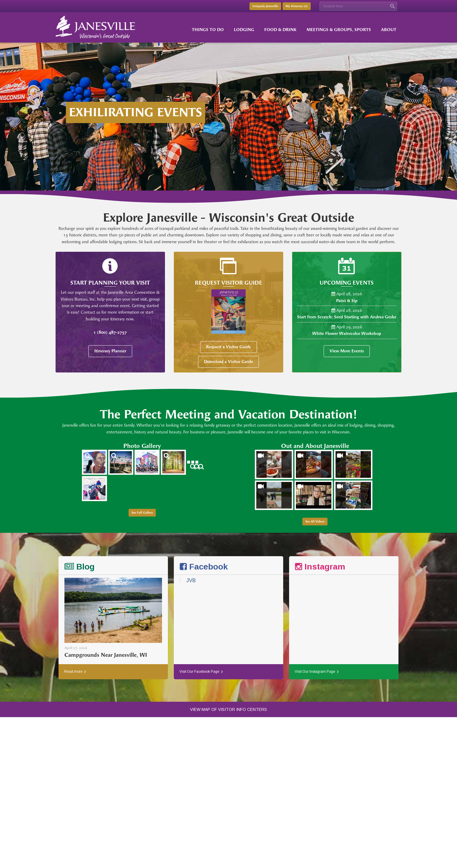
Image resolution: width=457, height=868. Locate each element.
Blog (80, 567)
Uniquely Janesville (265, 6)
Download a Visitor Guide (228, 362)
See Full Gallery (142, 513)
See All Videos (315, 522)
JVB (191, 580)
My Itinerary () (297, 6)
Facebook (204, 567)
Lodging (244, 30)
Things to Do (208, 30)
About (389, 30)
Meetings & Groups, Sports (339, 30)
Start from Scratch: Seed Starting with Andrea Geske (347, 317)
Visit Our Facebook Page (201, 672)
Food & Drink (280, 30)
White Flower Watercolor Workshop (347, 334)
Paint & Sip (347, 301)
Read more (75, 672)
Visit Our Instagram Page (317, 672)
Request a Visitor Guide (228, 347)
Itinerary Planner (110, 351)
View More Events (347, 351)
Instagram (320, 567)
